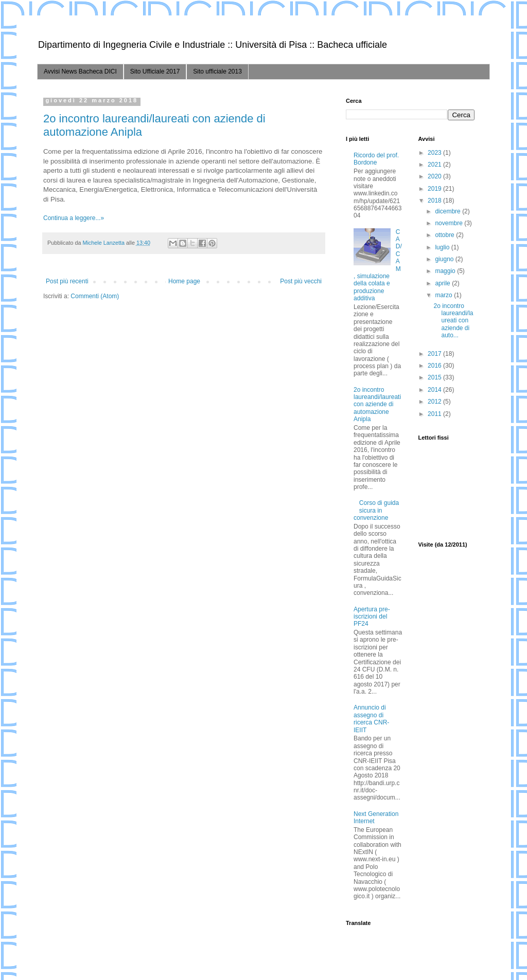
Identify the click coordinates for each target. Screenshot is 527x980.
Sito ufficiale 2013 (217, 71)
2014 (435, 390)
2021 (435, 165)
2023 (435, 153)
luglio (443, 247)
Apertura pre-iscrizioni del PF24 (372, 617)
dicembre (449, 211)
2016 (435, 366)
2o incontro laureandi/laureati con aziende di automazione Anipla (377, 405)
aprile (443, 283)
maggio (446, 271)
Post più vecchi (301, 281)
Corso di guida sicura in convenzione (376, 510)
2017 (435, 354)
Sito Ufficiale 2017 (155, 71)
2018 (435, 201)
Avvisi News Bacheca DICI (80, 71)
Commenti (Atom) (95, 296)
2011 (435, 414)
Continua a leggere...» (74, 218)
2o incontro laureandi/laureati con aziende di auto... (453, 321)
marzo (444, 295)
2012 (435, 402)
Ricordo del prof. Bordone (376, 159)
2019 (435, 189)
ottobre (445, 235)
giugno (445, 259)
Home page (184, 281)
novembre (450, 223)
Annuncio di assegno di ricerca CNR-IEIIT (371, 719)
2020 (435, 176)
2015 (435, 377)
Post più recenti (67, 281)
